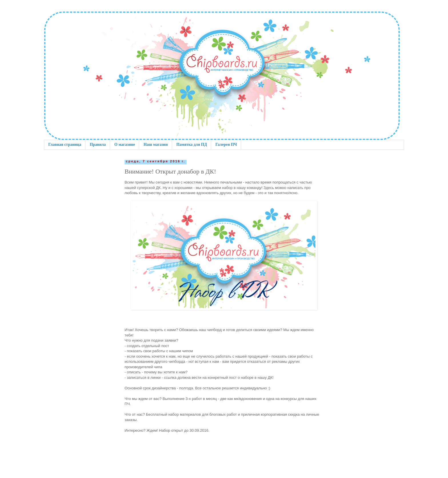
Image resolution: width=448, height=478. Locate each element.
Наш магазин (156, 145)
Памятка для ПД (192, 145)
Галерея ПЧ (226, 145)
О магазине (125, 145)
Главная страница (65, 145)
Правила (98, 145)
